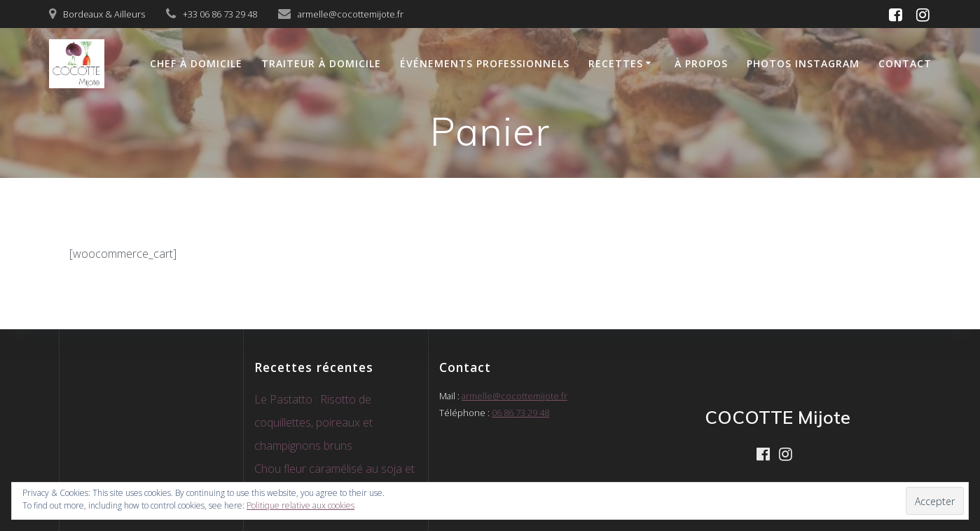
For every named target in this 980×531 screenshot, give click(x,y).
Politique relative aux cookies (301, 505)
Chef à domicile (196, 63)
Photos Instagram (803, 63)
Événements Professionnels (485, 63)
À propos (701, 63)
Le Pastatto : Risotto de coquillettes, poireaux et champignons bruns (313, 422)
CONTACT (905, 63)
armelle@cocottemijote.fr (515, 396)
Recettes (616, 63)
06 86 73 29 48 (520, 413)
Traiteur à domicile (321, 63)
